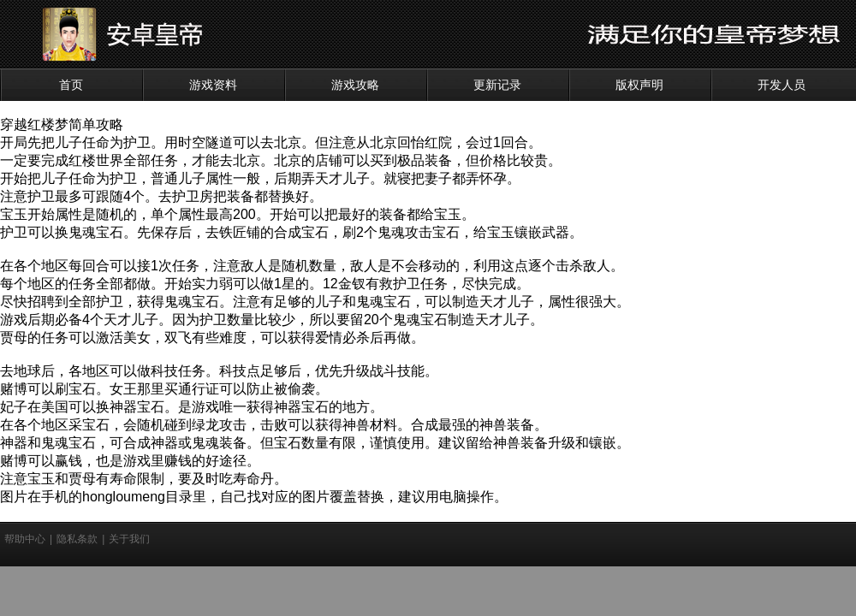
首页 (71, 85)
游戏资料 (213, 85)
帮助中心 (25, 539)
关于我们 (129, 539)
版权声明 (639, 85)
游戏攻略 (355, 85)
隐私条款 (77, 539)
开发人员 (782, 85)
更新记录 (497, 85)
